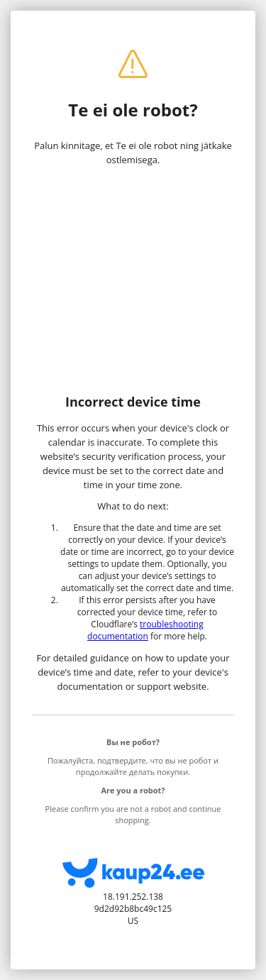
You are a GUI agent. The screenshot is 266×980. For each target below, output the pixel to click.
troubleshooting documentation (145, 630)
